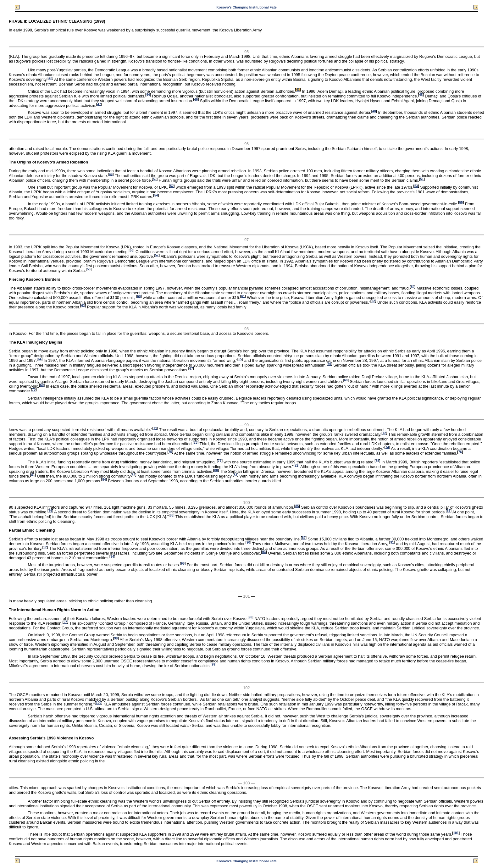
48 (374, 111)
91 (392, 542)
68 (346, 380)
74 (387, 447)
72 (384, 433)
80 (216, 470)
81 (33, 475)
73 (195, 442)
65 (240, 359)
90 (248, 542)
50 (155, 179)
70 (34, 390)
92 (45, 547)
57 (157, 255)
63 (83, 305)
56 (132, 250)
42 (50, 78)
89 (304, 538)
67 (191, 369)
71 (155, 428)
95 (183, 564)
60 (139, 296)
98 (116, 638)
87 (449, 511)
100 (99, 703)
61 (243, 296)
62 (373, 301)
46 (196, 99)
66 (329, 364)
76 (460, 452)
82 (133, 475)
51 (422, 179)
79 (296, 465)
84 (104, 479)
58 (89, 269)
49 (111, 174)
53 (416, 186)
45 (421, 94)
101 (456, 833)
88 (172, 515)
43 (298, 90)
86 (50, 511)
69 (42, 385)
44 (148, 94)
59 (413, 287)
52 (172, 186)
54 (156, 195)
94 (112, 557)
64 (39, 359)
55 (461, 202)
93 (264, 552)
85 (297, 506)
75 (170, 452)
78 (377, 460)
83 (235, 475)
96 (250, 617)
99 (213, 664)
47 (99, 104)
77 (220, 460)
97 (65, 622)
